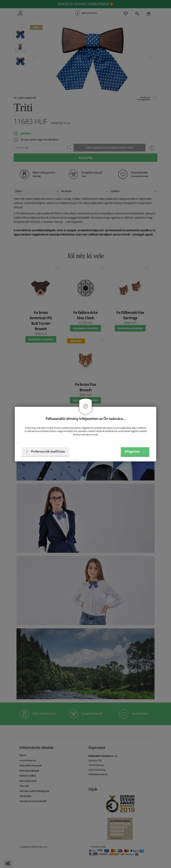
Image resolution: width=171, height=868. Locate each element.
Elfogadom (135, 451)
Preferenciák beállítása (45, 451)
